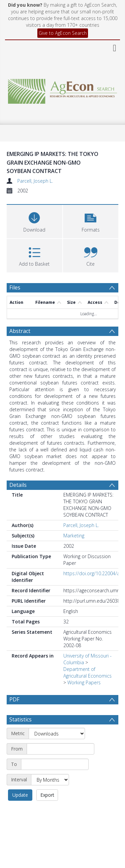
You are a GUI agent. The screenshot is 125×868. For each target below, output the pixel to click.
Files (15, 287)
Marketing (74, 536)
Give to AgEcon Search (63, 33)
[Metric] (57, 750)
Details (18, 485)
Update (20, 811)
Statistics (20, 735)
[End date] (55, 780)
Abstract (20, 331)
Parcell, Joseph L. (35, 181)
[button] (91, 221)
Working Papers (84, 682)
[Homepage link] (63, 90)
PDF (14, 699)
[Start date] (60, 765)
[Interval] (50, 796)
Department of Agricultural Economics (87, 672)
